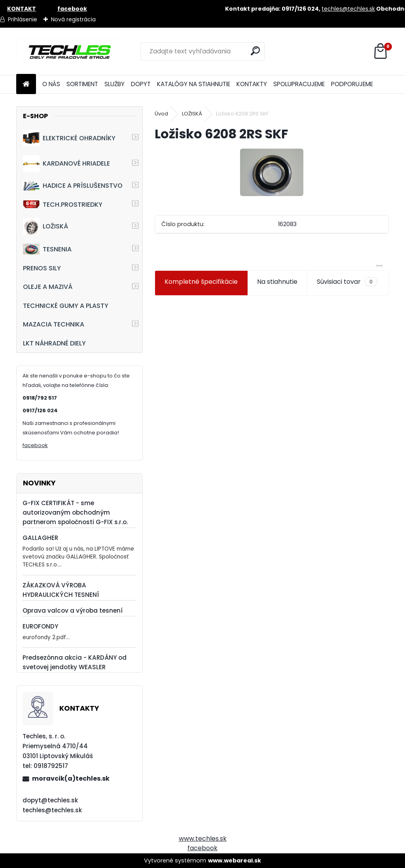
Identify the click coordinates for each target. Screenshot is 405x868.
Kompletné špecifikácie (201, 282)
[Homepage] (26, 84)
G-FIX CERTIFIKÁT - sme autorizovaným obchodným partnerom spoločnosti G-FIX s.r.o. (75, 512)
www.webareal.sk (235, 860)
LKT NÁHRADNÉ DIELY (54, 343)
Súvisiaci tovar (347, 282)
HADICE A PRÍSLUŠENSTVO (73, 186)
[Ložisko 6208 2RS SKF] (272, 172)
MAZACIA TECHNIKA (54, 324)
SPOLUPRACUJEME (299, 84)
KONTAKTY (252, 84)
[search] (255, 51)
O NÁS (51, 84)
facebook (35, 445)
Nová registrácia (73, 19)
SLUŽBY (114, 84)
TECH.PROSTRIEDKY (63, 205)
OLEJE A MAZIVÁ (48, 287)
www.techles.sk (203, 839)
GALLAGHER (40, 538)
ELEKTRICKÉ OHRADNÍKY (69, 138)
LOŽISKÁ (45, 226)
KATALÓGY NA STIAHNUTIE (194, 84)
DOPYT (141, 84)
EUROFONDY (40, 626)
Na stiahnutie (277, 282)
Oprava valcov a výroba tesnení (73, 610)
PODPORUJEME (352, 84)
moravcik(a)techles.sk (71, 778)
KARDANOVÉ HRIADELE (66, 164)
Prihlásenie (23, 19)
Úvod (161, 114)
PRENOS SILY (42, 268)
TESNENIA (47, 249)
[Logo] (71, 51)
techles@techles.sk (348, 9)
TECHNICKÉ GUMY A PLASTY (66, 306)
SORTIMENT (82, 84)
